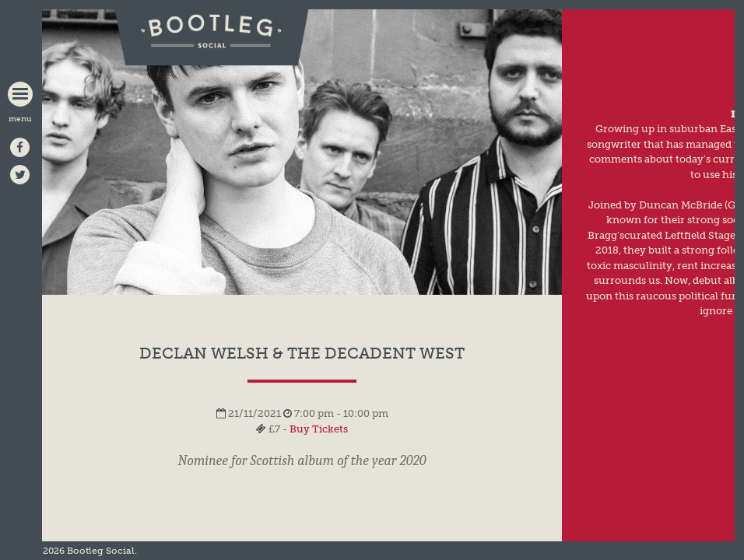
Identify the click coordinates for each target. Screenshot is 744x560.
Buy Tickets (319, 429)
